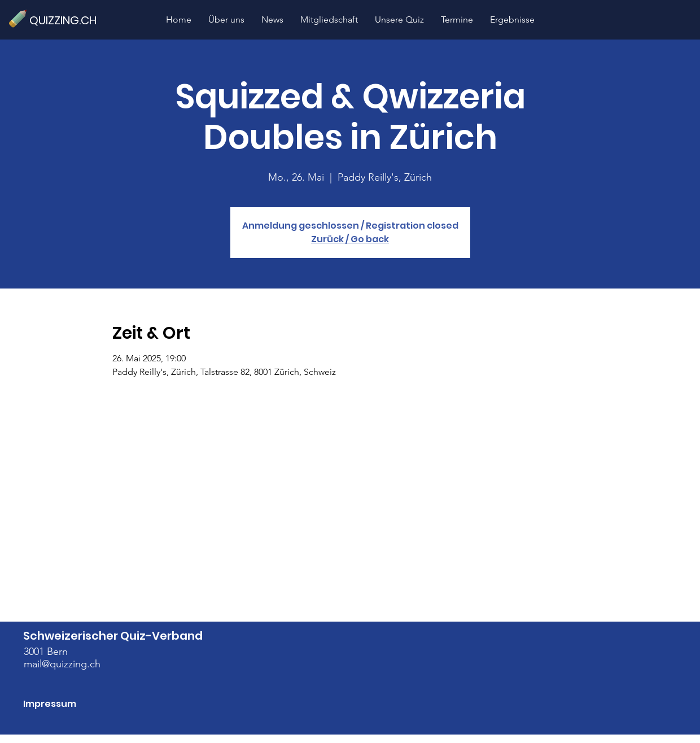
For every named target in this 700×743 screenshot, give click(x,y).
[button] (399, 19)
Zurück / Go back (350, 239)
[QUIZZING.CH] (68, 20)
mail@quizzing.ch (62, 664)
